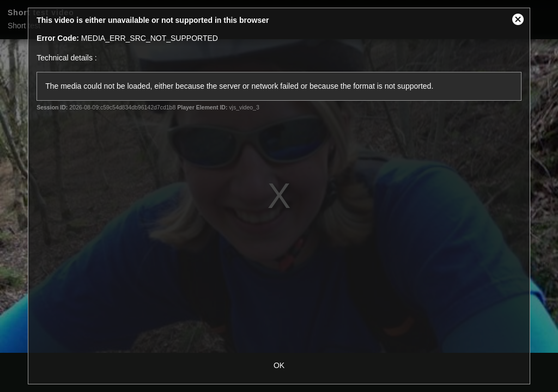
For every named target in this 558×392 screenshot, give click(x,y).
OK (279, 365)
